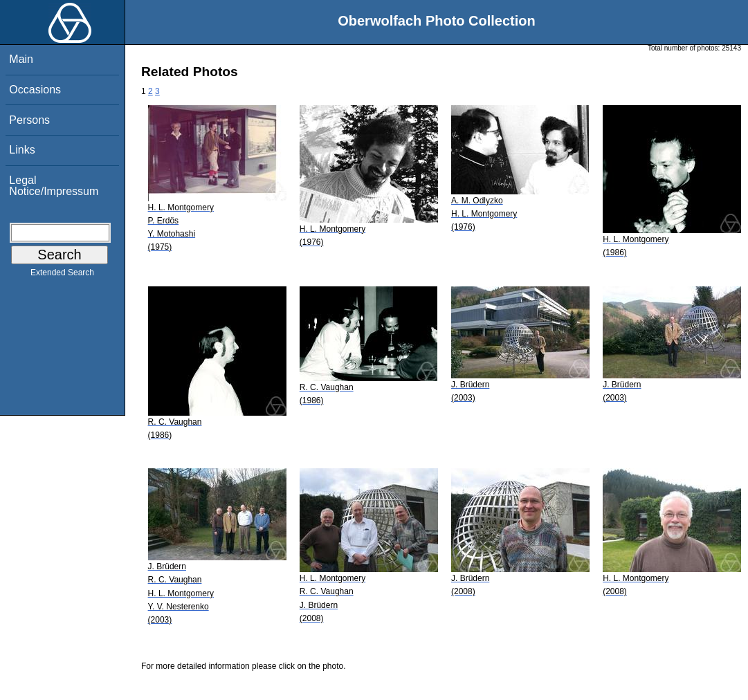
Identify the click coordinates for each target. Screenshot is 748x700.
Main (21, 59)
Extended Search (62, 275)
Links (22, 150)
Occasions (35, 90)
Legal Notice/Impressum (54, 186)
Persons (29, 120)
